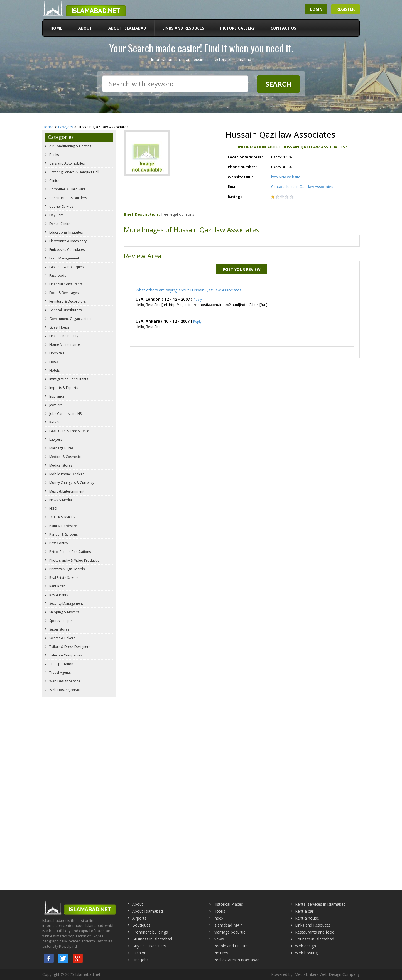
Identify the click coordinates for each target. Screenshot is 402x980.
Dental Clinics (59, 224)
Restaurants (58, 595)
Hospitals (56, 353)
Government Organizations (70, 319)
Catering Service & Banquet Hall (74, 172)
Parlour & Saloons (63, 534)
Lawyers (65, 127)
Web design (306, 946)
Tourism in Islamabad (315, 939)
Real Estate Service (63, 578)
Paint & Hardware (63, 526)
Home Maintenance (64, 345)
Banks (54, 155)
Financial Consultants (65, 284)
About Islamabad (127, 28)
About (85, 28)
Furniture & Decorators (67, 301)
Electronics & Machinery (68, 241)
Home (56, 28)
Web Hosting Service (65, 690)
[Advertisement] (201, 740)
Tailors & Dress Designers (69, 647)
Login (316, 9)
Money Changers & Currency (71, 483)
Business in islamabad (152, 939)
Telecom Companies (65, 655)
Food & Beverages (63, 293)
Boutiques (141, 925)
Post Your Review (242, 269)
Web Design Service (64, 681)
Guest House (59, 327)
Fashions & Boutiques (66, 267)
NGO (53, 509)
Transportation (61, 664)
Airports (139, 918)
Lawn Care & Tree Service (69, 431)
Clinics (54, 181)
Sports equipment (63, 621)
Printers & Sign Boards (67, 569)
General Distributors (65, 310)
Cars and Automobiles (67, 163)
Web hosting (306, 953)
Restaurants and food (315, 932)
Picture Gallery (237, 28)
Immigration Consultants (68, 379)
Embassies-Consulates (67, 250)
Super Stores (59, 629)
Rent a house (307, 918)
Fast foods (57, 275)
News (219, 939)
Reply (198, 299)
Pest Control (59, 543)
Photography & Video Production (75, 560)
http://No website (286, 177)
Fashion (139, 953)
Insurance (57, 396)
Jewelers (55, 405)
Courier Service (61, 206)
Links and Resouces (183, 28)
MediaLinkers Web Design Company (327, 974)
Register (345, 9)
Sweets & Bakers (62, 638)
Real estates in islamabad (236, 960)
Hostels (55, 362)
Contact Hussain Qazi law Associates (302, 187)
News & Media (60, 500)
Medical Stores (60, 465)
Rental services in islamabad (320, 904)
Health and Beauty (63, 336)
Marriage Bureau (62, 448)
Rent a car (57, 586)
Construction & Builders (68, 198)
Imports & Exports (63, 388)
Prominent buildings (150, 932)
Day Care (56, 215)
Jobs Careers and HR (65, 414)
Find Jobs (140, 960)
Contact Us (283, 28)
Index (218, 918)
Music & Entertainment (66, 491)
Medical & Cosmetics (65, 457)
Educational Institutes (66, 232)
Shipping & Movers (64, 612)
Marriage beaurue (230, 932)
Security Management (66, 603)
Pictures (221, 953)
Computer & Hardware (67, 189)
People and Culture (231, 946)
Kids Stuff (56, 422)
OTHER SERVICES (62, 517)
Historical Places (228, 904)
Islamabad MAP (228, 925)
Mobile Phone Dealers (66, 474)
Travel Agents (60, 672)
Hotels (54, 370)
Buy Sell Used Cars (149, 946)
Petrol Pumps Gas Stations (70, 552)
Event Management (64, 258)
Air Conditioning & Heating (70, 146)
